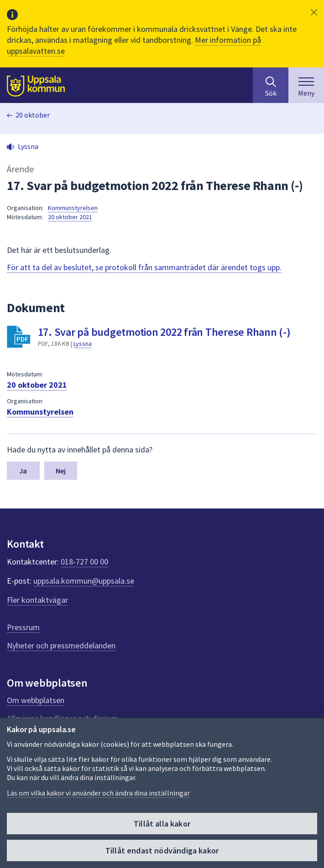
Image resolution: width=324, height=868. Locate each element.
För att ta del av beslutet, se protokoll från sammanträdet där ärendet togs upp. (144, 267)
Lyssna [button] (28, 146)
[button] (314, 12)
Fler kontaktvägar (37, 600)
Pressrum (23, 627)
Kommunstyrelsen (73, 208)
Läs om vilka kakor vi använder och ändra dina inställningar (98, 793)
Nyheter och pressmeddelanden (61, 645)
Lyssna (83, 344)
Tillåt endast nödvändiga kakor (162, 850)
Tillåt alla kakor (162, 824)
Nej (61, 471)
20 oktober (33, 115)
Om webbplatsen (36, 700)
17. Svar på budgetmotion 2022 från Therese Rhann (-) (164, 332)
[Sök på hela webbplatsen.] (271, 85)
